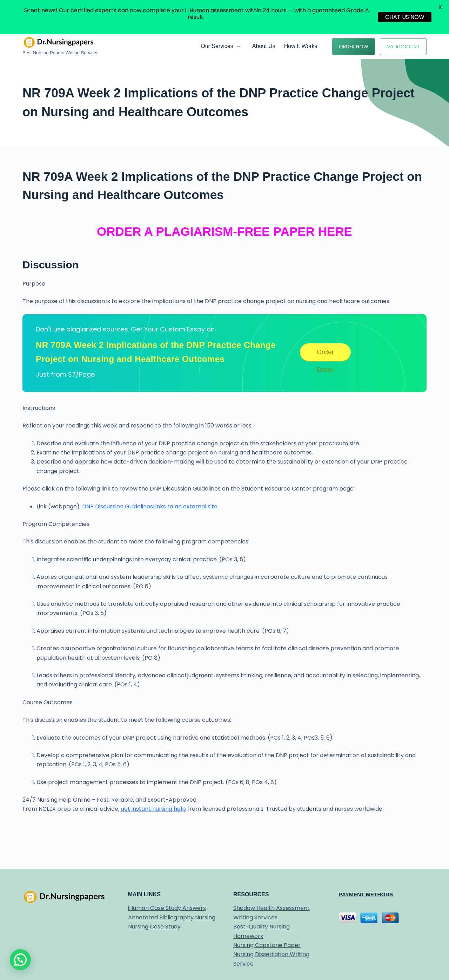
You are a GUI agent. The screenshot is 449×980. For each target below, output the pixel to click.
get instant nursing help (153, 809)
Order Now (354, 47)
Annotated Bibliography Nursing (172, 917)
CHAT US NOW (405, 17)
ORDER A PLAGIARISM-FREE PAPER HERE (224, 231)
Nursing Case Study (154, 927)
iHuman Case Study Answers (167, 908)
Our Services (222, 47)
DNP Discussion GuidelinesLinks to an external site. (150, 506)
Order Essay (325, 354)
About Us (264, 46)
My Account (403, 47)
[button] (20, 960)
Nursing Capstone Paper (267, 945)
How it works (301, 46)
